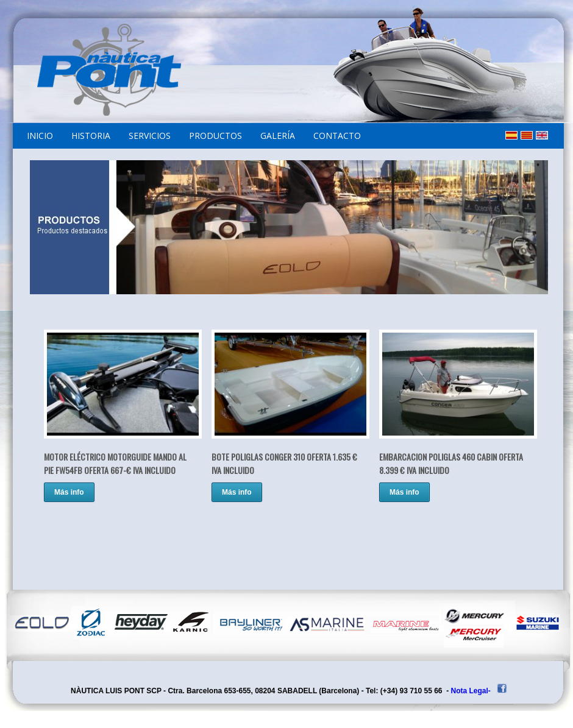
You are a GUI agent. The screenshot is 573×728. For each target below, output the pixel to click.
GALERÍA (278, 136)
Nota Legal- (471, 691)
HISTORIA (91, 136)
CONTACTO (337, 136)
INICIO (40, 136)
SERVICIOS (150, 136)
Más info (69, 492)
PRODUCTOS (215, 136)
